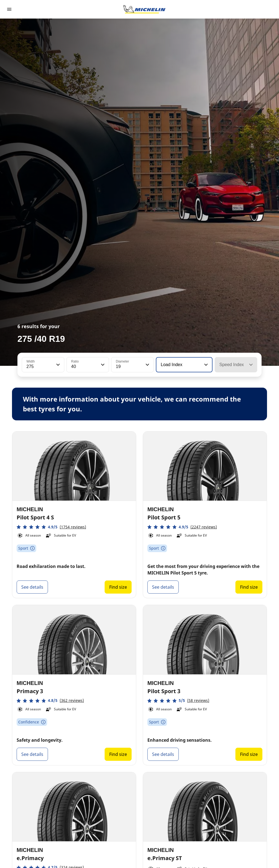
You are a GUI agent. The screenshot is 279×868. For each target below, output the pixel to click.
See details (32, 587)
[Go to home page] (144, 9)
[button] (57, 365)
